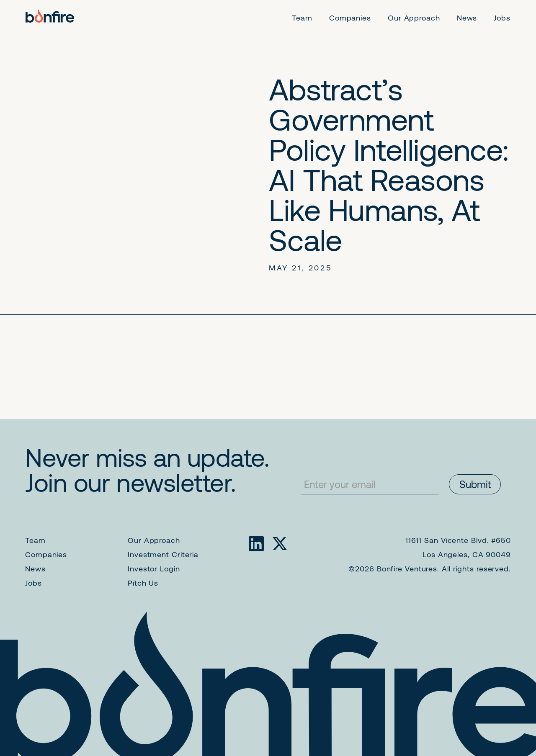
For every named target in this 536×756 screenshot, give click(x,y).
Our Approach (154, 540)
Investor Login (154, 568)
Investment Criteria (163, 554)
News (35, 568)
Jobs (33, 583)
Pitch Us (143, 583)
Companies (46, 554)
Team (35, 540)
